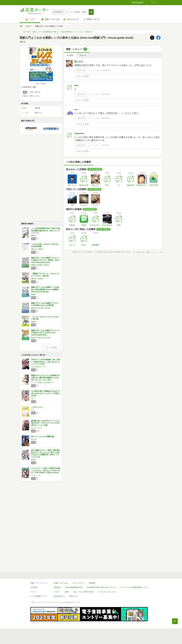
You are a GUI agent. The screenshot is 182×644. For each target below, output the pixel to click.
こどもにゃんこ (37, 407)
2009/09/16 (106, 118)
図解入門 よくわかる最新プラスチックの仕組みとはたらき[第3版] (45, 304)
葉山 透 (34, 439)
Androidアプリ (60, 596)
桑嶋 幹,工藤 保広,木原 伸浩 (41, 338)
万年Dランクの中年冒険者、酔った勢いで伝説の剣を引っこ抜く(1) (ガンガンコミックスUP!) (45, 362)
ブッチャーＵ (36, 475)
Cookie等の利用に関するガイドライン (102, 587)
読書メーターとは (61, 583)
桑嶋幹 (33, 294)
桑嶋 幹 (29, 26)
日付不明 (105, 145)
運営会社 (57, 587)
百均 (33, 398)
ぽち (33, 410)
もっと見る (51, 347)
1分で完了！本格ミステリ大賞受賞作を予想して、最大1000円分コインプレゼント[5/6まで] (58, 32)
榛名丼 (33, 460)
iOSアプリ (74, 596)
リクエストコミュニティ (108, 592)
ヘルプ (57, 592)
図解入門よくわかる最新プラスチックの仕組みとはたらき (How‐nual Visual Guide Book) (46, 333)
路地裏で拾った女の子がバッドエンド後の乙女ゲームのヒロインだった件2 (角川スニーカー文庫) (46, 423)
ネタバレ (83, 55)
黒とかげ (79, 61)
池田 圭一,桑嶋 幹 (37, 249)
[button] (91, 12)
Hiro (76, 85)
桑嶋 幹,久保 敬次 (37, 279)
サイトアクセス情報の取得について (134, 587)
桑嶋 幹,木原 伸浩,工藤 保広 (41, 308)
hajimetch (79, 133)
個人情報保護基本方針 (74, 587)
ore (76, 109)
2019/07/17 (106, 70)
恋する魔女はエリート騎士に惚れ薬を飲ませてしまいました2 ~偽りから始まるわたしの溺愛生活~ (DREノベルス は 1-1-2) (46, 454)
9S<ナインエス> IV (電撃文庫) (43, 437)
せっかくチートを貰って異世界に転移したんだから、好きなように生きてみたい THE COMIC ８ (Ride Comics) (46, 470)
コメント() (94, 70)
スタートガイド (78, 583)
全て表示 (70, 55)
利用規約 (92, 583)
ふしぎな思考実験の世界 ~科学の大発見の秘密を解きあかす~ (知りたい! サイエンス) (45, 231)
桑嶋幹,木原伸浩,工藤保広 (40, 265)
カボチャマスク (37, 428)
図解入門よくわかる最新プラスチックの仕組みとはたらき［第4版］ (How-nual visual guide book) (46, 260)
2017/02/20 (106, 94)
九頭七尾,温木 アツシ (39, 367)
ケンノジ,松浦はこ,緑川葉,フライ (43, 383)
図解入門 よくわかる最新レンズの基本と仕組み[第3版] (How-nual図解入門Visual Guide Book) (45, 289)
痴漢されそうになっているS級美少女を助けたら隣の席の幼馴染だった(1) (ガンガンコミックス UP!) (45, 378)
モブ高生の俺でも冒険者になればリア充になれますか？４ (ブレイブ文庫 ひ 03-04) (46, 393)
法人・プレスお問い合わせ (84, 592)
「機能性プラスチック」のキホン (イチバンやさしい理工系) (45, 275)
